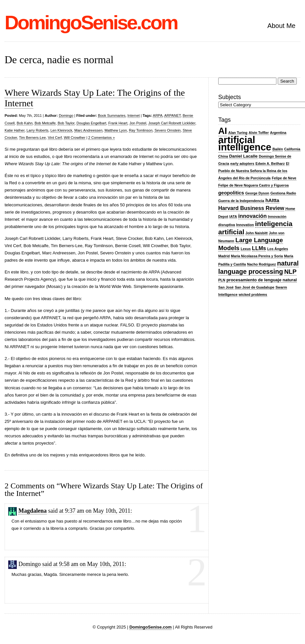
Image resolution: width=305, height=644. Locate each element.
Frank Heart (118, 123)
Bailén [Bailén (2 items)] (278, 149)
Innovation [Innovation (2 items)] (245, 225)
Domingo (66, 116)
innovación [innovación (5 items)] (253, 216)
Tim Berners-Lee (33, 138)
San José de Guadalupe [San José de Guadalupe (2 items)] (254, 287)
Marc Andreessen (88, 130)
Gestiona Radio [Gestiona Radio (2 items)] (283, 193)
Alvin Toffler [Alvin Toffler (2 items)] (259, 133)
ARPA (158, 116)
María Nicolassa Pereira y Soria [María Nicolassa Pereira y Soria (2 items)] (257, 256)
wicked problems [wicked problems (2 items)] (253, 295)
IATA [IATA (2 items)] (233, 217)
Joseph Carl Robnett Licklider (172, 123)
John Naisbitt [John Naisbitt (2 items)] (257, 233)
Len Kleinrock (61, 130)
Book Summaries (112, 116)
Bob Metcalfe (45, 123)
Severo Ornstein (167, 130)
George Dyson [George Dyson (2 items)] (257, 193)
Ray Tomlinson (141, 130)
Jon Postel (138, 123)
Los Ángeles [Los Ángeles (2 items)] (278, 249)
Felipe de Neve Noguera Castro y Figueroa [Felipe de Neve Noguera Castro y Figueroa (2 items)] (253, 185)
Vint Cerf (55, 138)
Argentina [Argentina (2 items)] (278, 133)
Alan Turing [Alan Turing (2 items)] (238, 133)
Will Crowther (74, 138)
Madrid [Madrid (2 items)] (224, 256)
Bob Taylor (66, 123)
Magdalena (33, 511)
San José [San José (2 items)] (226, 287)
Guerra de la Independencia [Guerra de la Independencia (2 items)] (241, 201)
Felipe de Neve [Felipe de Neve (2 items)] (284, 178)
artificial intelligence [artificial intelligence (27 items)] (245, 143)
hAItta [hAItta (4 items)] (272, 200)
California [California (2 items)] (292, 149)
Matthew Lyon (116, 130)
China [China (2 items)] (223, 156)
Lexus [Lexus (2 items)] (246, 249)
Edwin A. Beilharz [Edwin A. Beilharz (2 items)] (270, 164)
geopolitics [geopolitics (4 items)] (231, 193)
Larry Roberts (38, 130)
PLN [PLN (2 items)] (222, 280)
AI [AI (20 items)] (223, 131)
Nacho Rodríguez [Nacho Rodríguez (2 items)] (262, 264)
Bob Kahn (25, 123)
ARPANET (173, 116)
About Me (281, 26)
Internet (134, 116)
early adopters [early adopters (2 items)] (242, 164)
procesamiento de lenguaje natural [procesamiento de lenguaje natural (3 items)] (262, 280)
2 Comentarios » (102, 138)
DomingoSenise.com (91, 23)
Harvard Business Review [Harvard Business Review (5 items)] (251, 208)
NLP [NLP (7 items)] (290, 272)
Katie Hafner (15, 130)
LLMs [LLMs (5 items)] (259, 248)
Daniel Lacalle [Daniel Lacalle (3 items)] (243, 156)
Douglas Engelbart (92, 123)
